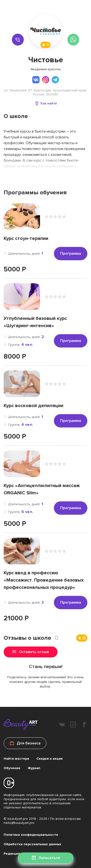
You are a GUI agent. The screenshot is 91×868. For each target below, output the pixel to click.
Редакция (12, 854)
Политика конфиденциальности (31, 835)
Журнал (34, 768)
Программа (71, 253)
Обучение (12, 768)
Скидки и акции (50, 759)
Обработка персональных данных (32, 844)
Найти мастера (16, 759)
